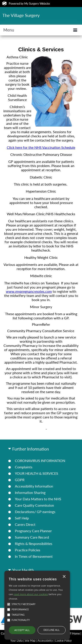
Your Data (16, 640)
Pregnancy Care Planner (33, 531)
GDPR (20, 480)
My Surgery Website (37, 4)
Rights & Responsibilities (34, 544)
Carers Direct (25, 524)
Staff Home (73, 633)
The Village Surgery (21, 15)
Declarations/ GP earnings (35, 512)
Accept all (22, 630)
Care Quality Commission (34, 505)
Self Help (22, 518)
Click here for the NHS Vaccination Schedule (41, 147)
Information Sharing (30, 492)
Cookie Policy (63, 640)
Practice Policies (28, 550)
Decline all (52, 630)
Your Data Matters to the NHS (38, 499)
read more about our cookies (31, 594)
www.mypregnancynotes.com (29, 291)
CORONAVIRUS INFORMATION (40, 461)
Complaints (24, 467)
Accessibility (45, 640)
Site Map (30, 640)
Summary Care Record (32, 537)
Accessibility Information (34, 486)
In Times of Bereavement (34, 556)
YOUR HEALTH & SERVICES (37, 473)
